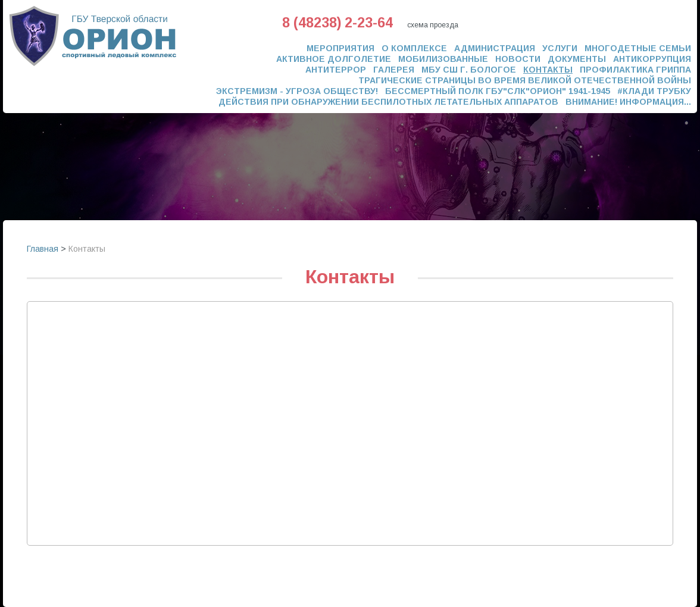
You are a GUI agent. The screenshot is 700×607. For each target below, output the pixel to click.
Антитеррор (336, 70)
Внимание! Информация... (628, 102)
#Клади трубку (654, 91)
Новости (518, 59)
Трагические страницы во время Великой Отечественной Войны (525, 80)
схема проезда (433, 25)
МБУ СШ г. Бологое (469, 70)
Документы (577, 59)
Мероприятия (340, 48)
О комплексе (414, 48)
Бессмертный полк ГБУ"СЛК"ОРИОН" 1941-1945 (498, 91)
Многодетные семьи (638, 48)
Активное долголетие (334, 59)
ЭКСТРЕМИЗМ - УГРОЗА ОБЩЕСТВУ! (297, 91)
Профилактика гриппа (635, 70)
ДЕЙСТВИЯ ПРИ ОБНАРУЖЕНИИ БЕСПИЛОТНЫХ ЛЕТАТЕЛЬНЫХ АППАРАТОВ (388, 102)
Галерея (394, 70)
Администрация (495, 48)
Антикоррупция (652, 59)
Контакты (548, 70)
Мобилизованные (443, 59)
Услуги (560, 48)
